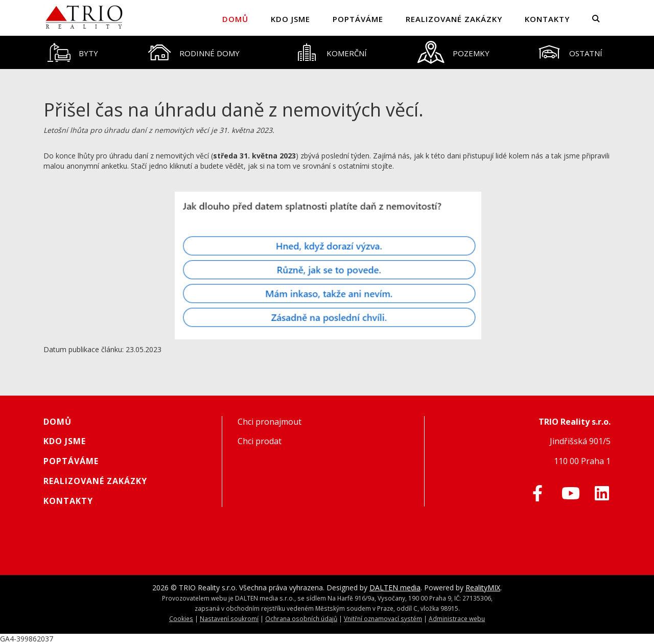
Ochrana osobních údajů (301, 618)
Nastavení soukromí (229, 618)
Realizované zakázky (454, 19)
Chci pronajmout (270, 422)
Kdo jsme (290, 19)
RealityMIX (483, 588)
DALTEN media (395, 588)
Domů (235, 19)
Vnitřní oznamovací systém (383, 618)
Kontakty (547, 19)
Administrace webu (457, 618)
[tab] (73, 52)
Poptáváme (358, 19)
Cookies (181, 618)
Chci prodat (260, 441)
